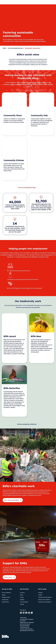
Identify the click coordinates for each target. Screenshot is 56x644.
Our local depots (24, 602)
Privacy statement (6, 593)
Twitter (20, 613)
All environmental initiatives (27, 424)
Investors (22, 593)
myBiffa (40, 595)
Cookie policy (5, 600)
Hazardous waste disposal (45, 602)
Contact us (31, 613)
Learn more (8, 577)
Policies (4, 595)
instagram (28, 613)
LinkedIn (23, 613)
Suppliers (22, 600)
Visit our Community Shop (27, 187)
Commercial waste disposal (45, 597)
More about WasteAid (11, 500)
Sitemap (22, 604)
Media (22, 595)
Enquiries (40, 593)
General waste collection (44, 600)
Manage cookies (6, 597)
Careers (22, 597)
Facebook (25, 613)
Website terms (5, 602)
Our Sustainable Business (15, 48)
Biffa (4, 48)
